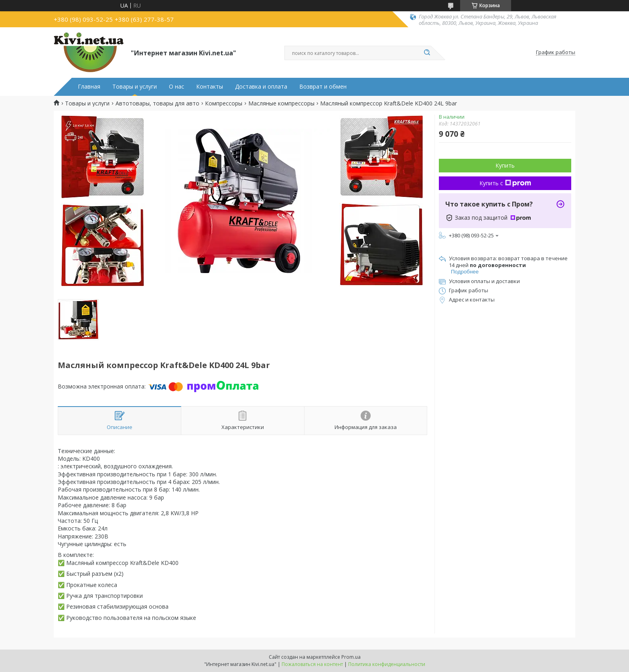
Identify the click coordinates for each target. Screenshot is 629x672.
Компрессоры (224, 103)
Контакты (210, 87)
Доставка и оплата (261, 87)
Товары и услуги (135, 87)
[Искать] (427, 53)
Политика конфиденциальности (387, 664)
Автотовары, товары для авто (157, 103)
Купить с (505, 183)
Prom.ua (351, 657)
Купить (505, 165)
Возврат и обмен (323, 87)
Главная (89, 87)
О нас (177, 87)
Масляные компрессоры (281, 103)
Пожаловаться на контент (312, 664)
